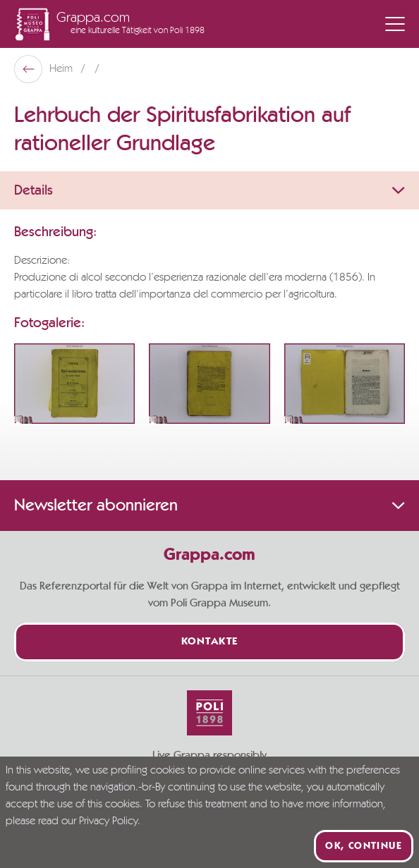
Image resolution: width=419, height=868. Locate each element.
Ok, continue (364, 846)
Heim (62, 69)
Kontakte (210, 642)
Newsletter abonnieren (209, 506)
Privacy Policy (108, 821)
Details (209, 190)
